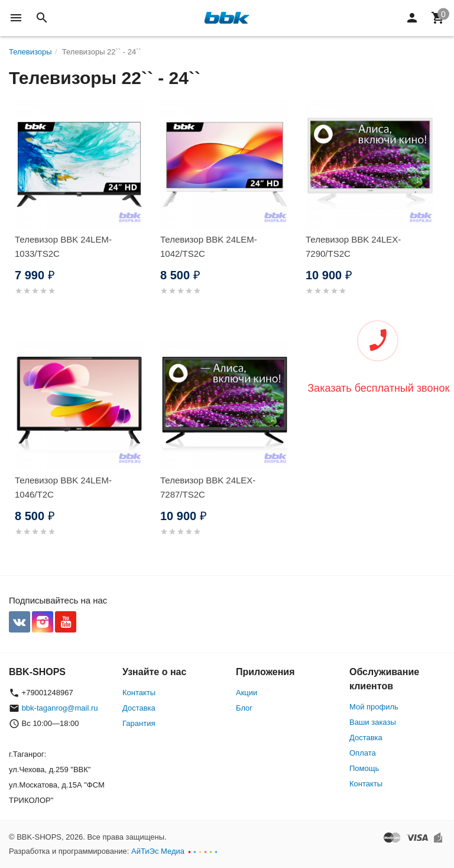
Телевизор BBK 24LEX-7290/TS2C (353, 246)
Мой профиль (374, 707)
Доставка (139, 708)
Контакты (139, 693)
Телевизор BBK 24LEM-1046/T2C (63, 487)
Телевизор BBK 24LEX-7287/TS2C (208, 487)
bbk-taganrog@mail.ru (60, 708)
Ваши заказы (373, 722)
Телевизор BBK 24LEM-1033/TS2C (63, 246)
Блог (244, 708)
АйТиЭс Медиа (158, 851)
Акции (247, 693)
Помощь (364, 768)
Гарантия (139, 723)
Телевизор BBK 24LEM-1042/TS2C (209, 246)
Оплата (363, 753)
